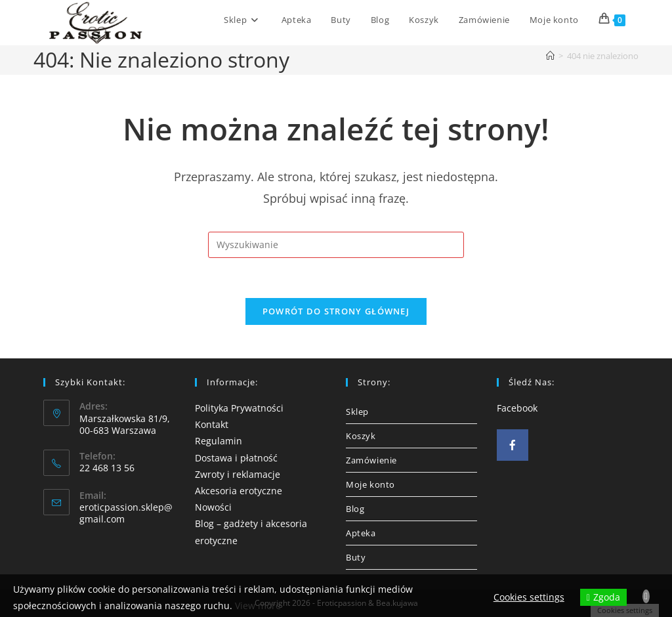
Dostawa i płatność (236, 458)
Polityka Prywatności (239, 408)
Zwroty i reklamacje (238, 474)
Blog (355, 509)
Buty (356, 557)
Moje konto (370, 484)
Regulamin (219, 441)
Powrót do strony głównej (336, 311)
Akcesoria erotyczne (239, 491)
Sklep (357, 412)
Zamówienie (371, 460)
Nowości (213, 507)
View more (258, 606)
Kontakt (212, 424)
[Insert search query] (336, 245)
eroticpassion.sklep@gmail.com (126, 513)
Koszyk (361, 436)
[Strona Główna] (550, 56)
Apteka (361, 533)
